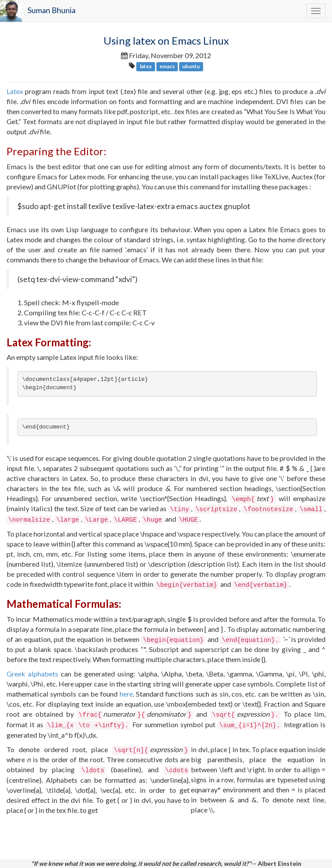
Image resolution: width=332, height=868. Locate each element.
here (126, 694)
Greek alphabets (32, 674)
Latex (15, 91)
